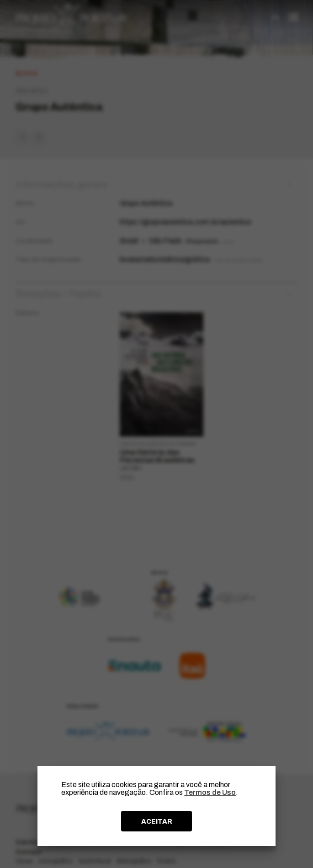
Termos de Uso (210, 792)
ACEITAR (157, 821)
